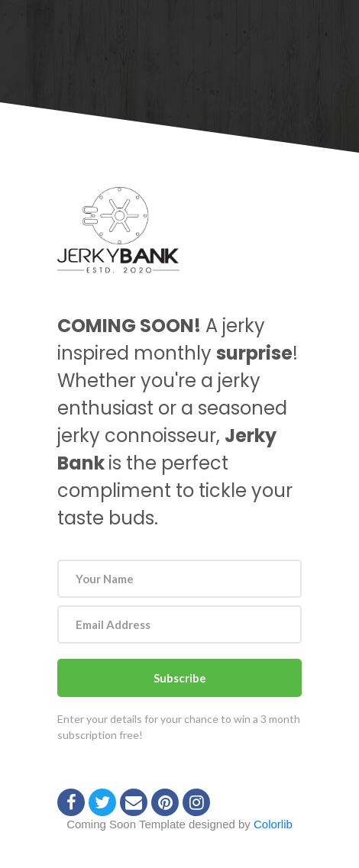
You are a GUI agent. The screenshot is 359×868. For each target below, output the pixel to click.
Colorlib (273, 824)
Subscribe (180, 678)
